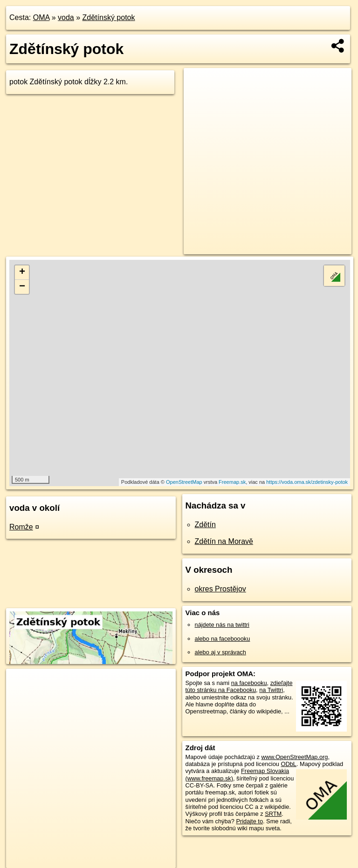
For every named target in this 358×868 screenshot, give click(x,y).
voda (66, 17)
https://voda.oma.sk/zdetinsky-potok (307, 482)
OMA (41, 17)
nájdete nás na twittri (222, 625)
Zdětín (205, 525)
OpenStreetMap (184, 482)
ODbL (288, 764)
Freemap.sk (232, 482)
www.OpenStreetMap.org (294, 757)
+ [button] (22, 272)
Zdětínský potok (109, 17)
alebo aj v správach (220, 652)
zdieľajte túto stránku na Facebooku (239, 686)
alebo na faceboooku (223, 639)
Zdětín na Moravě (224, 541)
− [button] (22, 287)
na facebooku (249, 683)
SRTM (273, 814)
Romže (21, 527)
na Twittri (271, 690)
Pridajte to (249, 821)
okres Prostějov (220, 589)
